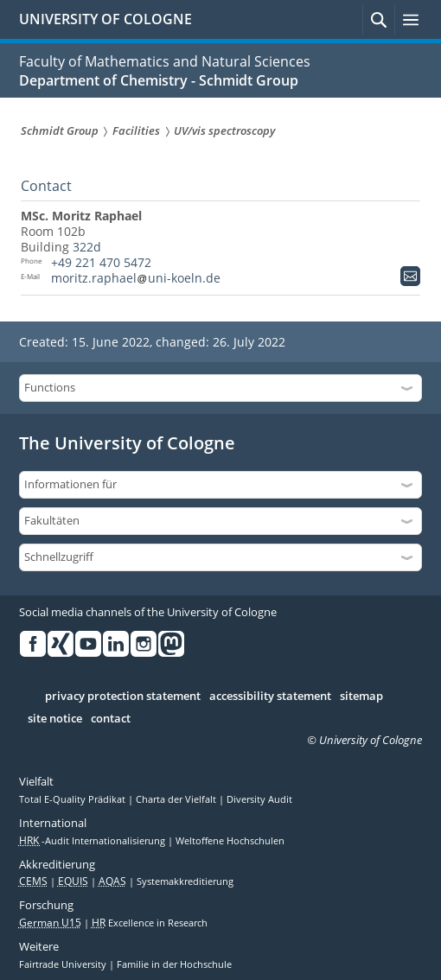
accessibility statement (270, 697)
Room (37, 231)
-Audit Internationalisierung (93, 841)
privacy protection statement (123, 697)
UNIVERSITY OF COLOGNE (105, 19)
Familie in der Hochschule (174, 964)
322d (87, 247)
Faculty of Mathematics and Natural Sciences (165, 61)
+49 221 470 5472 (101, 262)
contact (111, 719)
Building (45, 247)
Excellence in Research (150, 923)
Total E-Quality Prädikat (73, 799)
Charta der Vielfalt (177, 799)
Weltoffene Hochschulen (230, 841)
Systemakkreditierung (185, 881)
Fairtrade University (64, 964)
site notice (55, 719)
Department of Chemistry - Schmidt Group (159, 80)
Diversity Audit (259, 799)
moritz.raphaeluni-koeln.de (135, 278)
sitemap (361, 697)
